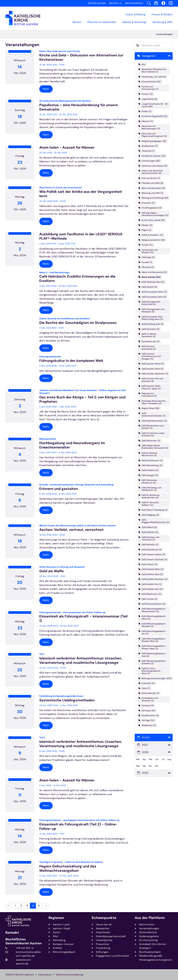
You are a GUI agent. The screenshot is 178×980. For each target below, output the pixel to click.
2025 (145, 773)
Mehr (46, 89)
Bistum (77, 22)
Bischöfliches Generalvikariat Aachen (24, 941)
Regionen (56, 918)
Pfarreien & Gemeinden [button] (102, 22)
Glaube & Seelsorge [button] (135, 22)
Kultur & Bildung (136, 14)
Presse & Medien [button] (162, 14)
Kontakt (12, 933)
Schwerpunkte (104, 918)
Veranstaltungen (164, 34)
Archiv (146, 737)
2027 (145, 745)
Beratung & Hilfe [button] (163, 22)
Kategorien (149, 56)
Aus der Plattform (150, 918)
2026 (145, 752)
